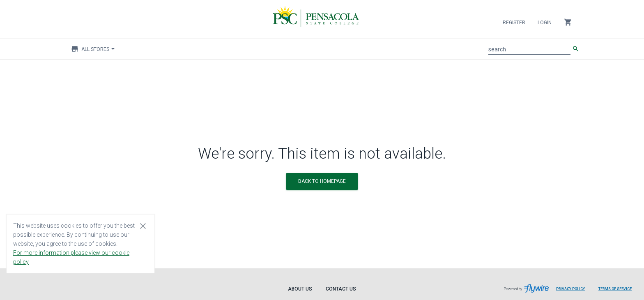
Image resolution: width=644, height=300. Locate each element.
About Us (300, 289)
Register (514, 23)
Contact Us (341, 289)
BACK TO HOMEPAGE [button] (322, 181)
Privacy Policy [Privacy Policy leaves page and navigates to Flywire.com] (570, 289)
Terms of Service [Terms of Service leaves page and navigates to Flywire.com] (615, 289)
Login (545, 23)
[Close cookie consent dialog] (143, 226)
